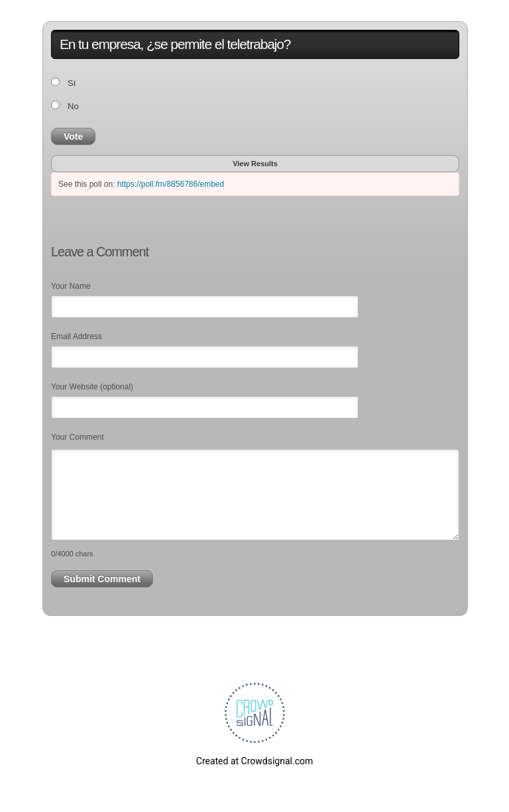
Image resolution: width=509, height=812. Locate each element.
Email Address (77, 336)
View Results (255, 164)
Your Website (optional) (92, 387)
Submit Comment (102, 579)
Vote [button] (73, 136)
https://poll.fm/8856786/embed (171, 184)
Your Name (71, 286)
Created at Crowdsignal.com (254, 761)
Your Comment (78, 437)
